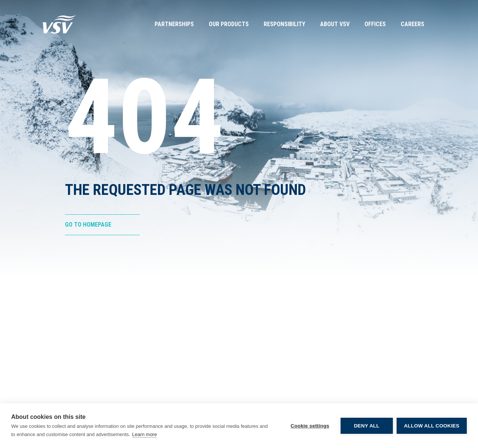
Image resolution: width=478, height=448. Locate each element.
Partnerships (174, 24)
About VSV (335, 24)
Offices (375, 24)
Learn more (145, 434)
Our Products (229, 24)
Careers (412, 24)
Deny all (367, 426)
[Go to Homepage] (59, 24)
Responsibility (284, 24)
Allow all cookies (432, 426)
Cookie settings (310, 426)
